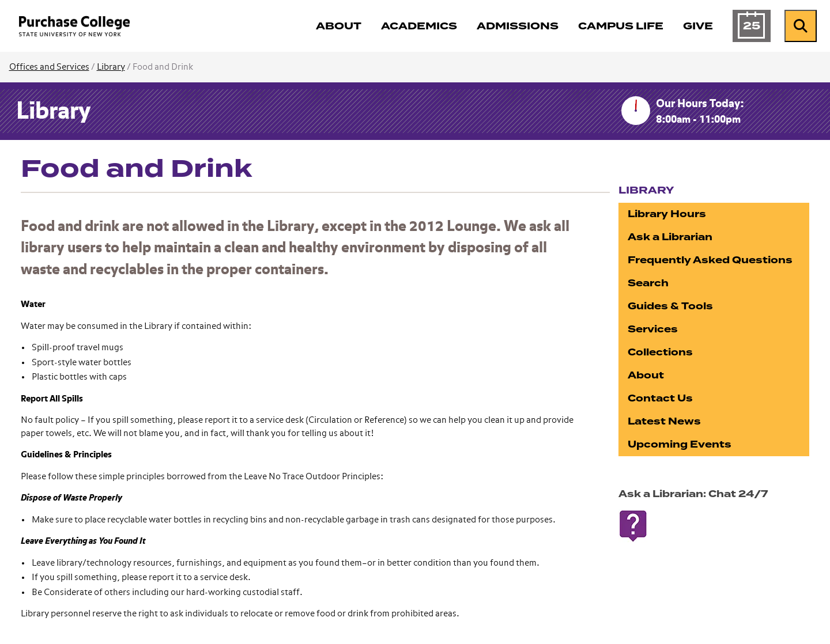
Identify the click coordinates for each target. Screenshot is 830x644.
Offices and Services (49, 67)
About (646, 375)
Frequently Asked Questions (710, 260)
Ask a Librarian (670, 237)
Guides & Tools (670, 306)
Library (111, 67)
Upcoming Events (680, 444)
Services (653, 329)
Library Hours (667, 214)
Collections (660, 352)
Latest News (664, 421)
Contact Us (660, 398)
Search (648, 283)
